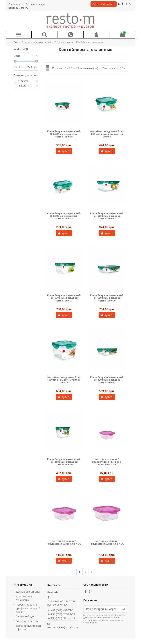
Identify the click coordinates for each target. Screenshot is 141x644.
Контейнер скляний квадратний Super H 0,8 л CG (107, 542)
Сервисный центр (27, 616)
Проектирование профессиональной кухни (28, 608)
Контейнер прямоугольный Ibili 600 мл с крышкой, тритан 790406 (64, 134)
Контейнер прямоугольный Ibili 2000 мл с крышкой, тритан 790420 (107, 298)
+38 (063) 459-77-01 (63, 610)
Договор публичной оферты (28, 628)
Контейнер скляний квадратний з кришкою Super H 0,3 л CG (107, 462)
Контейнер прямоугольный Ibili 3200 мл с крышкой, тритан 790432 (107, 216)
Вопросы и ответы (18, 8)
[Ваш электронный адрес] (102, 609)
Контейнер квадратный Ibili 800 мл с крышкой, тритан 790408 (107, 134)
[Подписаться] (123, 609)
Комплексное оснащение (24, 598)
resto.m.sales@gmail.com (63, 627)
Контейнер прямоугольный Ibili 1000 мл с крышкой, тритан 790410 (64, 462)
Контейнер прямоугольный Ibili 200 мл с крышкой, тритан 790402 (64, 216)
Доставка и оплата (36, 4)
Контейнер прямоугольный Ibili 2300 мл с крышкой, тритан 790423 (64, 298)
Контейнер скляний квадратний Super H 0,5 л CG (64, 542)
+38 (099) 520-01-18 (63, 614)
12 (123, 68)
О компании (16, 4)
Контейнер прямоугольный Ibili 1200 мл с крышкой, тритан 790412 (107, 380)
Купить (64, 151)
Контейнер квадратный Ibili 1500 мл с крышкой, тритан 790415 (64, 380)
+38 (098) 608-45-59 (63, 618)
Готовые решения (27, 621)
